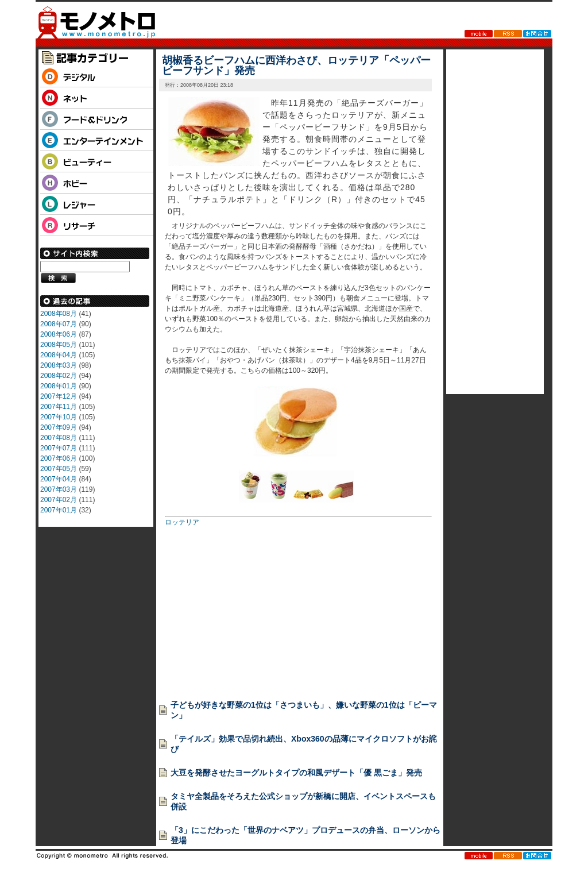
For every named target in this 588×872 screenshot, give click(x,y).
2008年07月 (59, 324)
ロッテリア (182, 522)
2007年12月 (59, 396)
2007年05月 (59, 469)
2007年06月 (59, 458)
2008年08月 (59, 314)
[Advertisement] (251, 609)
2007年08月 (59, 438)
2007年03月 (59, 489)
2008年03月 (59, 365)
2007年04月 (59, 479)
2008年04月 (59, 355)
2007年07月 (59, 448)
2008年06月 (59, 334)
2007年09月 (59, 427)
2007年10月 (59, 417)
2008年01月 (59, 386)
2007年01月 (59, 510)
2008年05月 (59, 345)
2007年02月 (59, 500)
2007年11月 (59, 407)
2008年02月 (59, 376)
